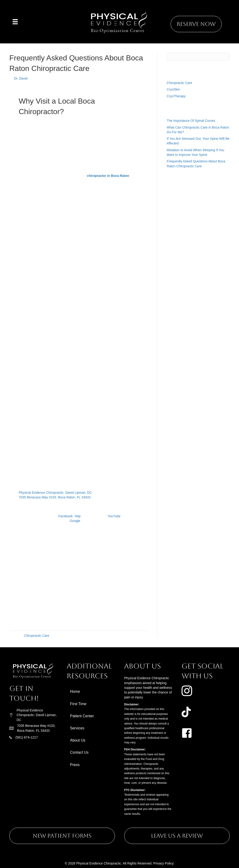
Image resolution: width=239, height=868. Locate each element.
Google (75, 521)
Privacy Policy (163, 863)
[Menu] (15, 22)
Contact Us (79, 752)
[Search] (198, 57)
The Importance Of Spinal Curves (191, 121)
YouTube (114, 516)
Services (77, 728)
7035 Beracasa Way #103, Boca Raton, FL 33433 (55, 497)
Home (75, 691)
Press (75, 765)
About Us (78, 740)
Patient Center (82, 716)
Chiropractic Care (37, 636)
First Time (78, 704)
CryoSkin (173, 89)
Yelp (78, 516)
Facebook (65, 516)
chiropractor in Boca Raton (108, 176)
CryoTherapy (176, 96)
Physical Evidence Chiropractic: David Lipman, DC (55, 493)
